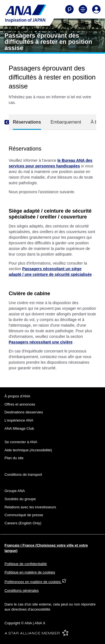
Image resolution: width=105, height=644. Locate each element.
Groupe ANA (15, 491)
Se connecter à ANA (21, 442)
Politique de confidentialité (26, 564)
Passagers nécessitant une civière (41, 342)
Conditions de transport (23, 475)
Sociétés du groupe (20, 499)
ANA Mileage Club (19, 428)
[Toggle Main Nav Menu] (83, 9)
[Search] (69, 9)
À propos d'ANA (17, 396)
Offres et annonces (20, 404)
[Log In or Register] (96, 9)
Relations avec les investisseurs (30, 507)
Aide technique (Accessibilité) (28, 450)
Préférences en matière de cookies (35, 582)
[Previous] (11, 122)
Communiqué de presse (24, 515)
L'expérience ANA (19, 420)
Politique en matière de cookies (30, 572)
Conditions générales (22, 590)
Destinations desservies (24, 412)
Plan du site (14, 458)
